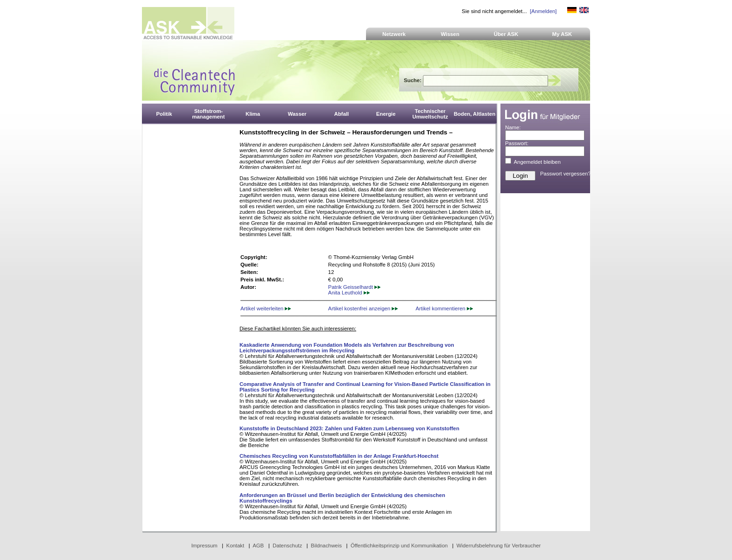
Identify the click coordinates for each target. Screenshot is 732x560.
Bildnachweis (326, 546)
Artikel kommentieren (444, 308)
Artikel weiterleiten (266, 308)
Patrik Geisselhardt (354, 287)
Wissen (450, 34)
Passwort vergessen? (566, 174)
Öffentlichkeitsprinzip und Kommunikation (399, 546)
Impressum (204, 546)
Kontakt (236, 546)
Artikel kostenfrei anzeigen (363, 308)
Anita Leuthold (349, 293)
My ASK (562, 34)
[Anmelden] (543, 11)
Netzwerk (394, 34)
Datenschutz (287, 546)
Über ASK (506, 34)
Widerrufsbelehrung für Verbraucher (499, 546)
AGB (258, 546)
